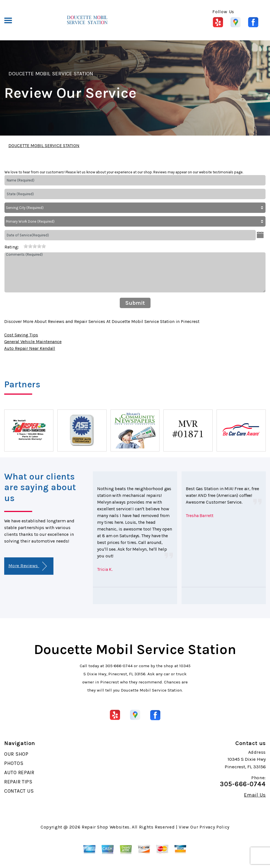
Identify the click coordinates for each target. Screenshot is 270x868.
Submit (135, 303)
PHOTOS (14, 763)
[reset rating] (21, 246)
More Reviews (28, 566)
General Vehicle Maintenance (33, 342)
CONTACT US (19, 791)
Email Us (255, 795)
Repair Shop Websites (106, 827)
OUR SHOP (16, 754)
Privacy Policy (214, 827)
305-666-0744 (119, 666)
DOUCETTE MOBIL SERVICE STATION (51, 74)
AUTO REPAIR (19, 772)
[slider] (35, 246)
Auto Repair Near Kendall (30, 348)
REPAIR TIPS (18, 782)
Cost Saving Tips (21, 335)
